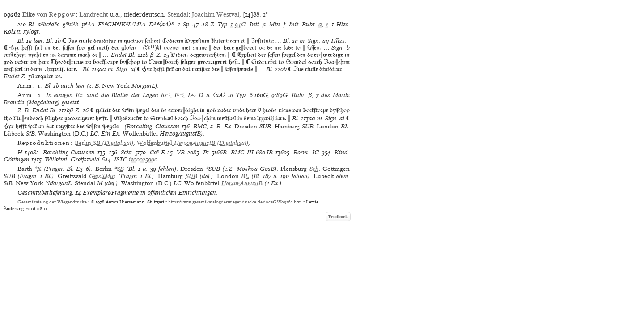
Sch (314, 169)
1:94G (238, 24)
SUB (191, 176)
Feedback (338, 217)
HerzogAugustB (242, 183)
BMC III (242, 152)
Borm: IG (306, 152)
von (49, 14)
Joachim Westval (216, 14)
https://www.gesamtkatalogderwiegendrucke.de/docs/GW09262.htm (235, 202)
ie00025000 (143, 159)
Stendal (178, 14)
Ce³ (154, 152)
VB (181, 152)
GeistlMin (102, 176)
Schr (127, 152)
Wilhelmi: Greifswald (72, 159)
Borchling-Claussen (69, 152)
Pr (206, 152)
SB (120, 169)
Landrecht (94, 14)
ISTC (121, 159)
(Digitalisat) (104, 143)
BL (245, 176)
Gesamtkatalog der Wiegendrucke (52, 202)
